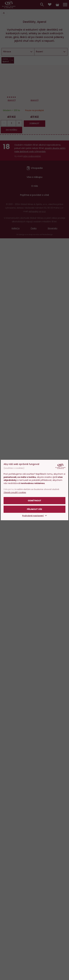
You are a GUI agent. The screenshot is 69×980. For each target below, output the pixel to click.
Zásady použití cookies (15, 492)
